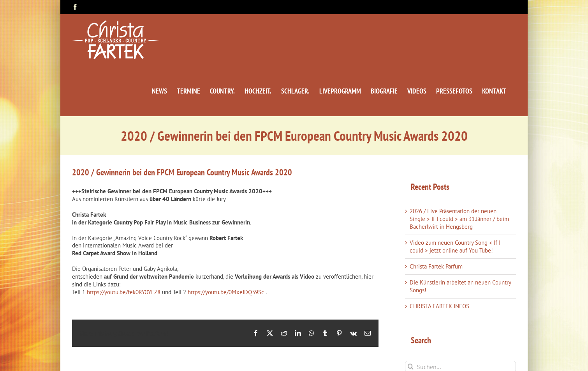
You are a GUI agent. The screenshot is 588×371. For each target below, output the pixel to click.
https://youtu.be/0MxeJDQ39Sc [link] (226, 292)
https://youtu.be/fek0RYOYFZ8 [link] (124, 292)
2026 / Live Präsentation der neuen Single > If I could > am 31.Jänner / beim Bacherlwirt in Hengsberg (459, 219)
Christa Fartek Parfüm (436, 266)
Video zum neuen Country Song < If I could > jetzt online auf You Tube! (455, 246)
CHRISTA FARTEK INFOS (439, 306)
